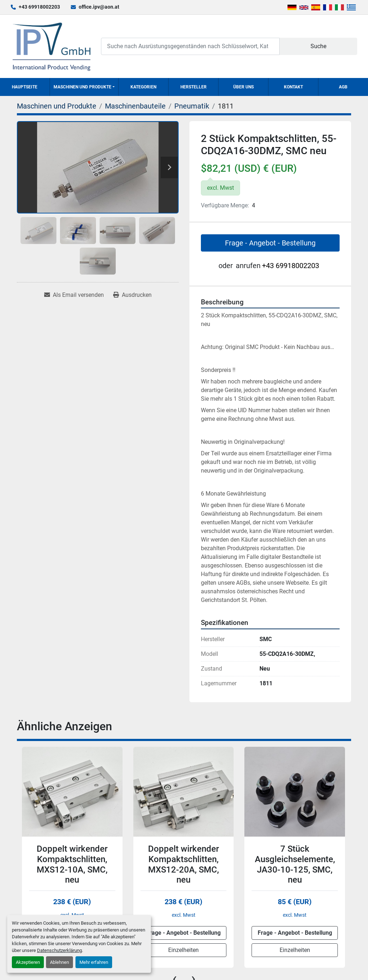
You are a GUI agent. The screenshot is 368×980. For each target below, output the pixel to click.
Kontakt (293, 87)
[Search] (190, 46)
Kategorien (143, 87)
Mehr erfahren (94, 962)
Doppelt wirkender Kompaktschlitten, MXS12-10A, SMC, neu (72, 864)
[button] (84, 87)
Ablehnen (59, 962)
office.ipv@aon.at (99, 7)
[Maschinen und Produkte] (57, 106)
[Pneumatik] (192, 106)
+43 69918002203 (39, 7)
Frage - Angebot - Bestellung (270, 243)
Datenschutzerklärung (59, 950)
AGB (343, 87)
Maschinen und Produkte (82, 87)
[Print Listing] (132, 295)
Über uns (243, 87)
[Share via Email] (74, 295)
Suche (318, 46)
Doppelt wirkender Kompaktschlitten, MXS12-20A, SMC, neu (183, 864)
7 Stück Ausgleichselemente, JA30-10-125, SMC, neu (295, 864)
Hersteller (194, 87)
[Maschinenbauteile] (135, 106)
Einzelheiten (183, 950)
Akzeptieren (28, 962)
